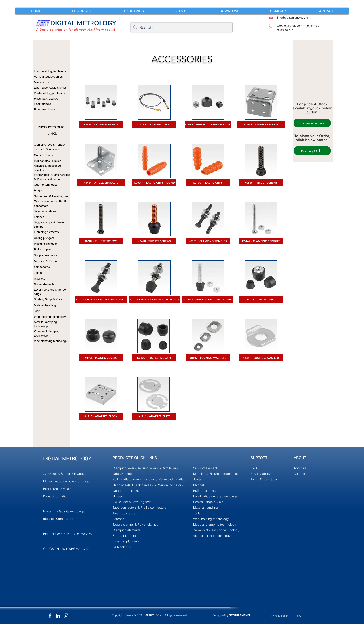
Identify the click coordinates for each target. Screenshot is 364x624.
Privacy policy (280, 616)
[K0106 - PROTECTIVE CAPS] (154, 358)
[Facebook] (50, 616)
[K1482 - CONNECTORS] (154, 124)
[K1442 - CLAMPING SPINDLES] (261, 241)
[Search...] (181, 27)
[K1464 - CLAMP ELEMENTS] (101, 124)
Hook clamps (42, 104)
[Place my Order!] (312, 151)
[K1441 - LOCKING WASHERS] (261, 358)
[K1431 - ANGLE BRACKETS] (101, 183)
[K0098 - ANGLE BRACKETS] (261, 124)
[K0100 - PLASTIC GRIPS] (208, 183)
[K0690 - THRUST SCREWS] (154, 241)
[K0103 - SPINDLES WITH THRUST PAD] (154, 299)
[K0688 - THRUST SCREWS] (261, 183)
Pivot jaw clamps (45, 109)
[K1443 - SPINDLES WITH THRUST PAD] (208, 299)
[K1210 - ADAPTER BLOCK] (101, 416)
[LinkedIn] (58, 616)
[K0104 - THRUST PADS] (261, 299)
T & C (298, 616)
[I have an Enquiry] (312, 123)
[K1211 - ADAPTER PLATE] (154, 416)
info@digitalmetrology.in (71, 511)
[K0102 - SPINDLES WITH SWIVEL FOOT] (101, 299)
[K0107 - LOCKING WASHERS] (208, 358)
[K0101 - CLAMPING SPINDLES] (208, 241)
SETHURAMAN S (239, 615)
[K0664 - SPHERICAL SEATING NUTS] (208, 124)
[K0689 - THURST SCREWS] (101, 241)
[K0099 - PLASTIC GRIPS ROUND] (154, 183)
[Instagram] (66, 616)
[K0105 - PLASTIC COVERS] (101, 358)
